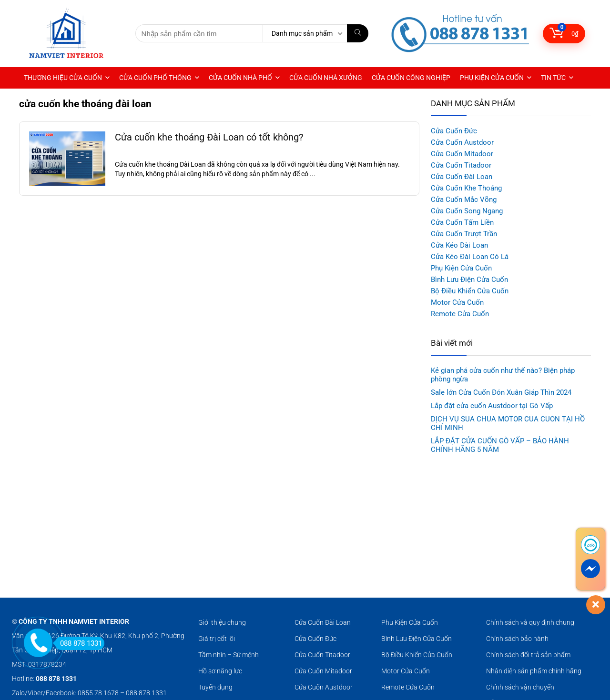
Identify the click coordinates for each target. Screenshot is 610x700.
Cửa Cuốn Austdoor (462, 142)
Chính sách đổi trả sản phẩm (528, 655)
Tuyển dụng (215, 687)
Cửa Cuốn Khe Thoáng (466, 188)
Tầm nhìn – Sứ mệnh (229, 655)
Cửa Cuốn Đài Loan (462, 177)
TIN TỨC (553, 78)
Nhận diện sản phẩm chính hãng (534, 671)
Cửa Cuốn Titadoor (461, 165)
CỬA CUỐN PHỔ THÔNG (155, 78)
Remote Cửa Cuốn (460, 314)
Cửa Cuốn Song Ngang (467, 211)
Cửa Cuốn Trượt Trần (464, 234)
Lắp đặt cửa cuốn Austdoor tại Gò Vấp (492, 406)
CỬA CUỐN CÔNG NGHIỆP (411, 78)
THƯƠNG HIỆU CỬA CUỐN (63, 78)
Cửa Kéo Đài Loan (459, 245)
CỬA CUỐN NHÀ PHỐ (240, 78)
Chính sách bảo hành (517, 639)
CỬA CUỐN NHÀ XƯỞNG (326, 78)
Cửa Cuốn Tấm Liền (462, 222)
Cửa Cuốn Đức (454, 131)
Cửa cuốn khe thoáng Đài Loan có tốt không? (209, 137)
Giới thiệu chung (222, 622)
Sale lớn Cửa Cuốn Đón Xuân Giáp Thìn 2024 (501, 392)
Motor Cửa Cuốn (457, 302)
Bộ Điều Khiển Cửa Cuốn (470, 291)
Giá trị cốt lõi (217, 639)
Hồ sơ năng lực (220, 671)
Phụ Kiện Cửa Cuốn (461, 268)
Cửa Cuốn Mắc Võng (464, 200)
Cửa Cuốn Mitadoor (462, 154)
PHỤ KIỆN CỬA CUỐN (492, 78)
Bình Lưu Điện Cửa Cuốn (469, 280)
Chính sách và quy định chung (530, 622)
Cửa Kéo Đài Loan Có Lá (470, 257)
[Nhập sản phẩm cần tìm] (358, 33)
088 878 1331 (78, 643)
